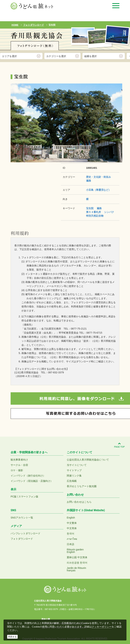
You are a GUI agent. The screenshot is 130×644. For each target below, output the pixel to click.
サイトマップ (74, 470)
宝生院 (90, 208)
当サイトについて (77, 465)
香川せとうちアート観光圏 (82, 486)
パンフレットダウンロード (26, 533)
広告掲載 (72, 481)
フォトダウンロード (22, 539)
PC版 (14, 497)
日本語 (70, 544)
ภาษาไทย (72, 539)
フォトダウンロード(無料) (35, 46)
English (71, 518)
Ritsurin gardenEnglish (75, 551)
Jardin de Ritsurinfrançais (76, 569)
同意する (12, 637)
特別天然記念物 (95, 216)
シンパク (109, 212)
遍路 (89, 181)
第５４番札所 (94, 212)
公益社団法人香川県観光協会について (88, 460)
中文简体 (72, 528)
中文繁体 (72, 523)
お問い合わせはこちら (79, 502)
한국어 (70, 534)
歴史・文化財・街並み (98, 177)
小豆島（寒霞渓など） (98, 190)
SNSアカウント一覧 (22, 518)
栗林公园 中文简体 (77, 557)
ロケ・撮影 (17, 470)
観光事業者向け (19, 460)
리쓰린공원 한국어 (77, 563)
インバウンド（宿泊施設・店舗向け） (32, 481)
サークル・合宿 (19, 465)
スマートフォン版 (28, 497)
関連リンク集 (74, 476)
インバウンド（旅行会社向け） (28, 476)
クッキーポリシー (102, 627)
